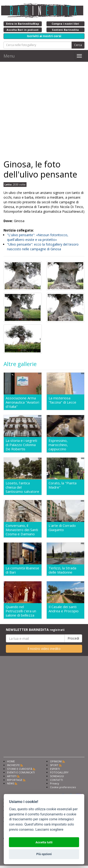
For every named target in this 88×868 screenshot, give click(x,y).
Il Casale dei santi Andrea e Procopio (64, 609)
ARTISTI (12, 776)
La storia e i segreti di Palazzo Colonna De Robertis (21, 445)
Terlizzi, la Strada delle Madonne (62, 570)
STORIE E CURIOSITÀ (20, 769)
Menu (9, 56)
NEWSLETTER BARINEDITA (35, 630)
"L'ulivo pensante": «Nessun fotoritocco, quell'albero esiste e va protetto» (38, 237)
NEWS (11, 783)
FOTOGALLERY (59, 772)
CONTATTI (56, 780)
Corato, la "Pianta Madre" (63, 485)
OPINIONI (56, 761)
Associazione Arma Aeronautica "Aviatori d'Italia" (22, 402)
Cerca (78, 45)
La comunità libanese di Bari (22, 570)
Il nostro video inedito (44, 649)
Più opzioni (44, 854)
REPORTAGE (15, 780)
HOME (11, 761)
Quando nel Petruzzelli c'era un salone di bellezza (21, 611)
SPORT (54, 765)
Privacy (55, 783)
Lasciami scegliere (49, 830)
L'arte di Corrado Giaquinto (62, 528)
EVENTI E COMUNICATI (21, 772)
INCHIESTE (13, 765)
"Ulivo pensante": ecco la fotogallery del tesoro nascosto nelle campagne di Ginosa (43, 247)
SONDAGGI (57, 776)
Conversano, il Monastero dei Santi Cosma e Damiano (22, 530)
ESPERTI (55, 769)
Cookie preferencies (63, 787)
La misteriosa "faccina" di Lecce (62, 400)
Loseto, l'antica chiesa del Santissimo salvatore (22, 487)
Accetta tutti (44, 842)
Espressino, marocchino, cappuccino (58, 445)
